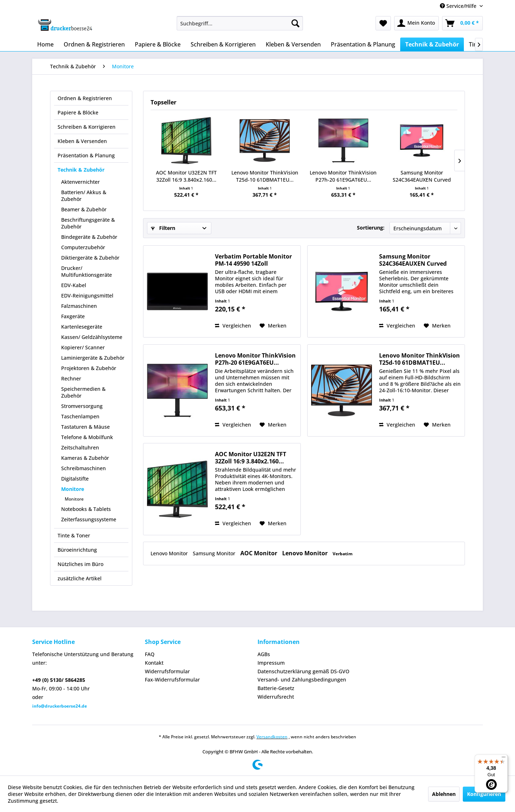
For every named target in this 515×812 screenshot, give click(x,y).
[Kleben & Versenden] (293, 44)
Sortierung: (371, 228)
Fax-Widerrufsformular (172, 680)
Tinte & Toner (74, 535)
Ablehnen (444, 794)
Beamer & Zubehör (84, 209)
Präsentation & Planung (86, 155)
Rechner (71, 378)
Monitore (73, 489)
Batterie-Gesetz (276, 688)
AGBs (264, 654)
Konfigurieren (484, 794)
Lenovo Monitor (170, 553)
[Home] (45, 44)
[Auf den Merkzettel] (273, 326)
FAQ (150, 654)
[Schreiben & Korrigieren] (223, 44)
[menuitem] (240, 23)
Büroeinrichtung (77, 550)
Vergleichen (233, 326)
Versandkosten (272, 737)
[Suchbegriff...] (240, 23)
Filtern (163, 228)
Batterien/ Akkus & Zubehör (84, 196)
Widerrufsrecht (276, 697)
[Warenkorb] (462, 23)
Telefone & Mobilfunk (87, 437)
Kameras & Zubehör (85, 458)
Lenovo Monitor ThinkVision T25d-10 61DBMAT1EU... (265, 176)
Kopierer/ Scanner (83, 347)
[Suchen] (295, 23)
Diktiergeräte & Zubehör (90, 258)
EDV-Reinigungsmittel (87, 296)
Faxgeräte (73, 316)
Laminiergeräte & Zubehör (93, 358)
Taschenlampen (80, 416)
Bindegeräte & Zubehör (89, 237)
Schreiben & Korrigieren (87, 127)
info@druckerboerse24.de (60, 706)
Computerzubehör (83, 247)
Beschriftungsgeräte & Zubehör (88, 223)
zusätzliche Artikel (80, 578)
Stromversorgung (82, 406)
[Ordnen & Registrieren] (94, 44)
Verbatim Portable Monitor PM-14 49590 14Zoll (253, 260)
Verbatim (343, 554)
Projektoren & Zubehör (89, 368)
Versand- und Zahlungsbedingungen (302, 680)
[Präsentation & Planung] (363, 44)
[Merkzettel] (383, 23)
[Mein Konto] (416, 23)
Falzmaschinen (79, 306)
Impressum (271, 663)
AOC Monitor (259, 553)
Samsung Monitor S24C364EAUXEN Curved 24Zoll (422, 176)
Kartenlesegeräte (82, 327)
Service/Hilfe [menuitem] (459, 6)
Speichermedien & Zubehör (83, 392)
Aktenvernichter (80, 182)
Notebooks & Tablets (86, 509)
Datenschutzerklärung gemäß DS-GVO (303, 671)
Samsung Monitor (215, 553)
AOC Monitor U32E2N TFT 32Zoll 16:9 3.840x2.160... (186, 176)
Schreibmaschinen (84, 468)
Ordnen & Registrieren (85, 98)
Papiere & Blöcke (78, 112)
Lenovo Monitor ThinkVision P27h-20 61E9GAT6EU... (343, 176)
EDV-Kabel (74, 285)
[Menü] (504, 759)
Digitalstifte (75, 479)
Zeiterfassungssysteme (89, 519)
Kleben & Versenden (82, 141)
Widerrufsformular (167, 671)
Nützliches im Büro (80, 564)
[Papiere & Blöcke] (158, 44)
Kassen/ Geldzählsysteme (92, 337)
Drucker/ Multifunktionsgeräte (87, 271)
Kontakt (154, 663)
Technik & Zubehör (81, 170)
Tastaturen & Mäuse (85, 427)
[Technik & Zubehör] (432, 44)
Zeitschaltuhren (80, 447)
